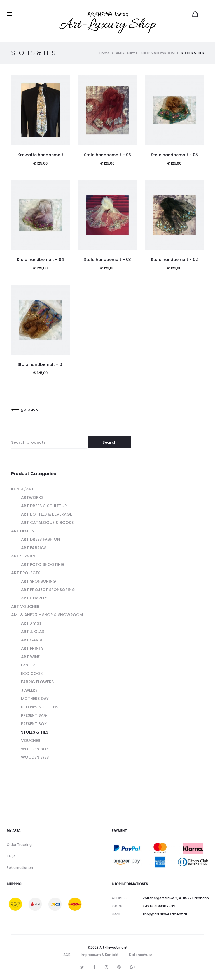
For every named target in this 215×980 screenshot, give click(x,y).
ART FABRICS (34, 548)
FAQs (11, 856)
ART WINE (30, 657)
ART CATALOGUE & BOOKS (47, 523)
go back (24, 409)
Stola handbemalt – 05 (174, 155)
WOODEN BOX (35, 749)
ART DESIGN (23, 531)
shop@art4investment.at (165, 914)
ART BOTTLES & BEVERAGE (46, 514)
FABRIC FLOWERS (37, 682)
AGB (67, 955)
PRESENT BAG (34, 715)
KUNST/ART (23, 489)
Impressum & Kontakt (100, 955)
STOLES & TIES (35, 732)
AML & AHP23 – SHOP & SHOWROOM (145, 53)
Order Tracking (19, 845)
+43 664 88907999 (159, 906)
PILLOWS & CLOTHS (40, 707)
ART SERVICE (24, 556)
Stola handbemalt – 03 (107, 260)
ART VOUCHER (25, 606)
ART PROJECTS (26, 573)
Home (105, 53)
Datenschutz (141, 955)
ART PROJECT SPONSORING (48, 590)
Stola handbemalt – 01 (41, 364)
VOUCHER (31, 741)
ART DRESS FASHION (40, 539)
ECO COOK (32, 673)
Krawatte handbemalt (40, 155)
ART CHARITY (34, 598)
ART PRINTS (32, 648)
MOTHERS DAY (35, 699)
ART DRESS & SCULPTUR (44, 506)
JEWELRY (29, 690)
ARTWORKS (32, 497)
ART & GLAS (33, 632)
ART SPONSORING (38, 581)
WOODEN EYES (35, 757)
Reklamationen (20, 868)
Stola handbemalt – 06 (107, 155)
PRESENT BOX (34, 724)
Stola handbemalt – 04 (40, 260)
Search (110, 442)
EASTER (28, 665)
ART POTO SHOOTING (43, 564)
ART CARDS (32, 640)
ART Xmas (31, 623)
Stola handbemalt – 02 (174, 260)
